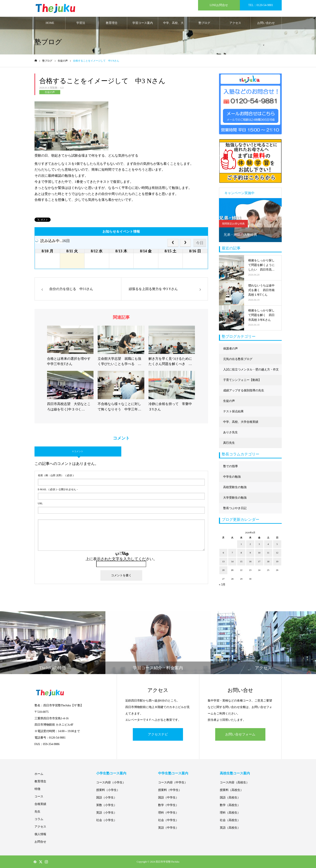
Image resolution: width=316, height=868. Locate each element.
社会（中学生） (168, 820)
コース (39, 796)
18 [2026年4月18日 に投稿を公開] (268, 561)
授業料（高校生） (232, 790)
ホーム (39, 774)
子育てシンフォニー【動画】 (242, 380)
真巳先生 (229, 443)
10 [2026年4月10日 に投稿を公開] (259, 553)
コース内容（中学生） (173, 782)
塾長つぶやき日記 (235, 508)
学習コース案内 (143, 23)
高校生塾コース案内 (235, 773)
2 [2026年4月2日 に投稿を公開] (250, 544)
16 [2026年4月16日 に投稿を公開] (250, 561)
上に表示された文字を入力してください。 (121, 559)
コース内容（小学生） (111, 782)
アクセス (235, 23)
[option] (250, 220)
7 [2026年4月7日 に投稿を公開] (232, 553)
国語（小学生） (106, 798)
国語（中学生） (168, 798)
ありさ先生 (230, 432)
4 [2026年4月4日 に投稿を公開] (268, 544)
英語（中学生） (168, 828)
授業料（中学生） (170, 790)
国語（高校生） (230, 798)
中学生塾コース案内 (173, 773)
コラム (39, 819)
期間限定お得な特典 (233, 224)
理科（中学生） (168, 813)
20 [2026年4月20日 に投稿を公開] (223, 570)
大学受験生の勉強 (235, 498)
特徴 (37, 789)
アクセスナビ (158, 734)
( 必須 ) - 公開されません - (58, 489)
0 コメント (78, 451)
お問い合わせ (266, 23)
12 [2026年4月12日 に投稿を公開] (277, 553)
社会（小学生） (106, 820)
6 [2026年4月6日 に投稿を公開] (223, 553)
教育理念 (112, 23)
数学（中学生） (168, 805)
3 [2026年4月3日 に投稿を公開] (259, 544)
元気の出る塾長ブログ (238, 359)
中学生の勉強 (232, 477)
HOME (50, 23)
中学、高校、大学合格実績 (173, 25)
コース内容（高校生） (234, 782)
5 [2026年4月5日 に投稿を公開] (277, 544)
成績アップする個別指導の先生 (244, 390)
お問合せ (40, 842)
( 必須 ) (56, 475)
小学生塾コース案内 (111, 773)
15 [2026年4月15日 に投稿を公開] (241, 561)
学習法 (81, 23)
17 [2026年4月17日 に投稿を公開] (259, 561)
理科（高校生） (230, 813)
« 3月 (222, 585)
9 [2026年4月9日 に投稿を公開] (250, 553)
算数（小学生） (106, 805)
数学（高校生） (230, 805)
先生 (37, 812)
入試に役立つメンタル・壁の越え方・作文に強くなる (251, 371)
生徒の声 (50, 92)
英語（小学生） (106, 813)
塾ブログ (204, 23)
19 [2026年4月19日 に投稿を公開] (277, 561)
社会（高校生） (230, 820)
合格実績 (40, 804)
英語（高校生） (230, 828)
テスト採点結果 (233, 411)
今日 (200, 243)
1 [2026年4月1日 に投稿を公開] (241, 544)
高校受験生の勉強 (235, 487)
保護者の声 (230, 349)
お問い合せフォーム (240, 734)
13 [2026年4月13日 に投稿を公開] (223, 561)
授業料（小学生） (108, 790)
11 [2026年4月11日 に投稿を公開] (268, 553)
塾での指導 (230, 466)
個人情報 (40, 834)
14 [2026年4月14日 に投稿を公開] (232, 561)
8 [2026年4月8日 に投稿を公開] (241, 553)
